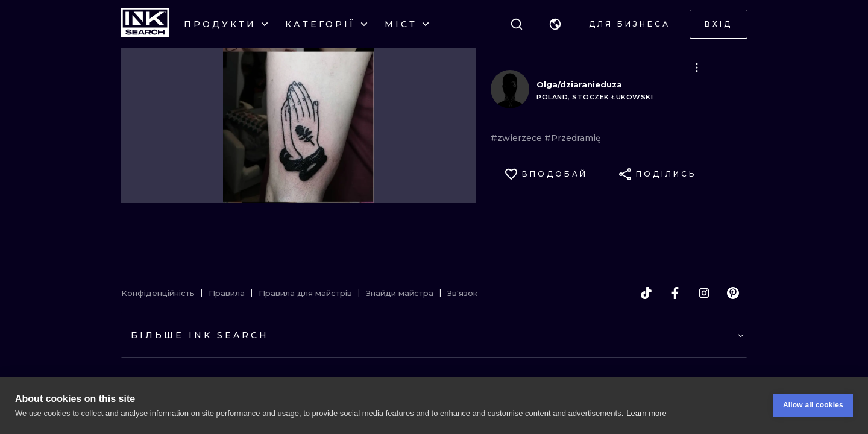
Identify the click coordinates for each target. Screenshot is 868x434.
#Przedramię (573, 138)
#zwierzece (517, 138)
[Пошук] (517, 24)
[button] (555, 24)
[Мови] (555, 24)
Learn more (646, 413)
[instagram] (704, 293)
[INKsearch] (145, 24)
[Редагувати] (697, 68)
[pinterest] (733, 293)
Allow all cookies (813, 405)
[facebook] (675, 293)
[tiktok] (646, 293)
